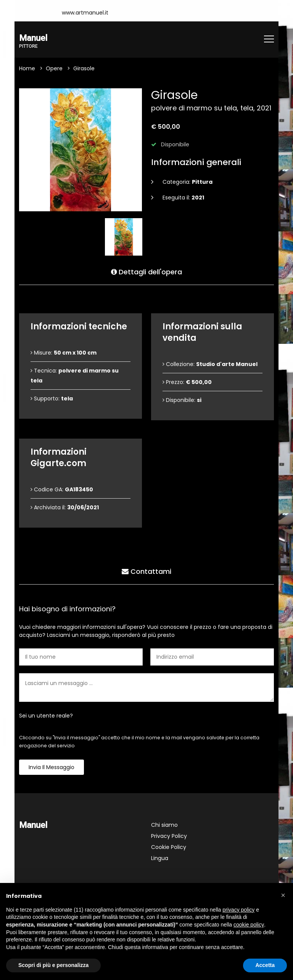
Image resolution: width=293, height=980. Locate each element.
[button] (283, 895)
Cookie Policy (169, 847)
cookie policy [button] (249, 925)
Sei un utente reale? (46, 716)
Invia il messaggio (52, 767)
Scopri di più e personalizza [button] (53, 965)
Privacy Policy (169, 836)
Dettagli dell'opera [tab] (146, 272)
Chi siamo (164, 825)
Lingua (160, 858)
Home (27, 68)
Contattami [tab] (146, 571)
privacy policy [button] (238, 910)
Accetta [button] (265, 965)
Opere (54, 68)
